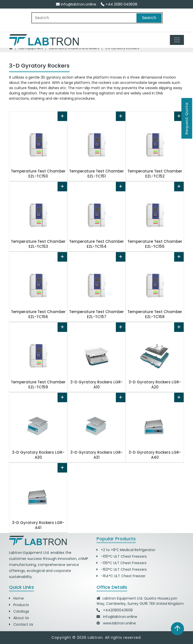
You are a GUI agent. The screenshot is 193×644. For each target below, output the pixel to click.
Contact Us (21, 624)
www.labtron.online (119, 623)
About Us (19, 618)
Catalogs (19, 611)
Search (149, 18)
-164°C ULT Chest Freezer (121, 576)
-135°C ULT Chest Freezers (122, 563)
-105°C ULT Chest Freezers (122, 556)
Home (16, 598)
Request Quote (187, 118)
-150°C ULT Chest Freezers (122, 569)
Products (19, 605)
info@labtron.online (76, 4)
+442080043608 (118, 610)
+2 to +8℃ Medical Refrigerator (126, 550)
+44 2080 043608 (119, 4)
